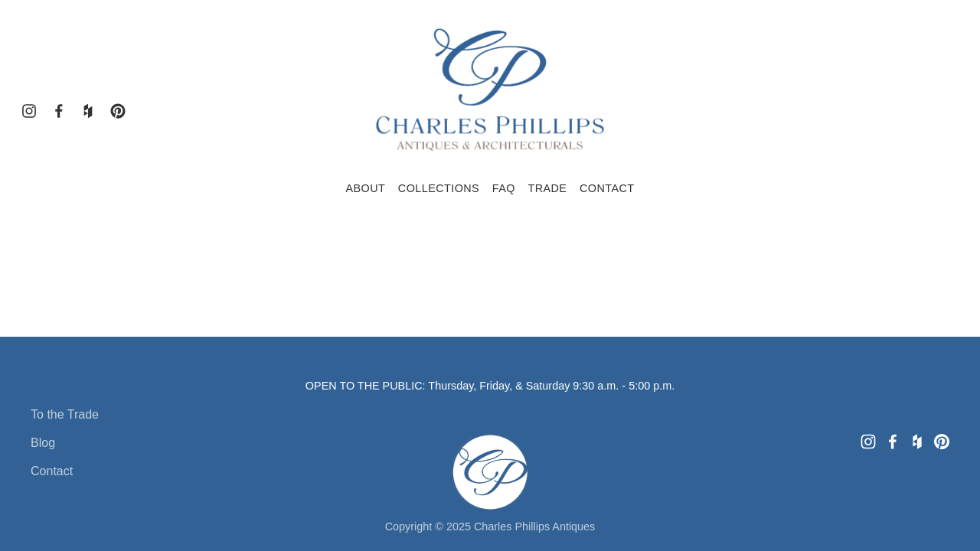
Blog (43, 443)
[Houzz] (88, 111)
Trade (547, 188)
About (365, 188)
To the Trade (65, 414)
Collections (439, 188)
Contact (607, 188)
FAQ (504, 188)
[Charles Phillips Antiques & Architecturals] (118, 111)
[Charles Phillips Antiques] (29, 111)
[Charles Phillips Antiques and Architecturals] (59, 111)
